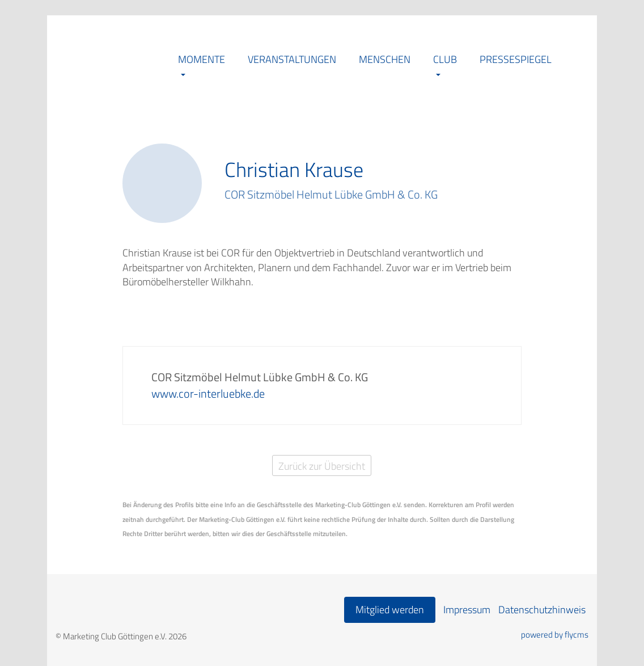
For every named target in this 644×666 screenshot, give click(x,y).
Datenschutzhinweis (542, 610)
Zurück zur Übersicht (322, 466)
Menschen (385, 59)
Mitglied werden (390, 610)
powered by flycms (555, 635)
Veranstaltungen (292, 59)
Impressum (467, 610)
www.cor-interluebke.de (208, 393)
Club (445, 59)
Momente (202, 59)
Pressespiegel (516, 59)
